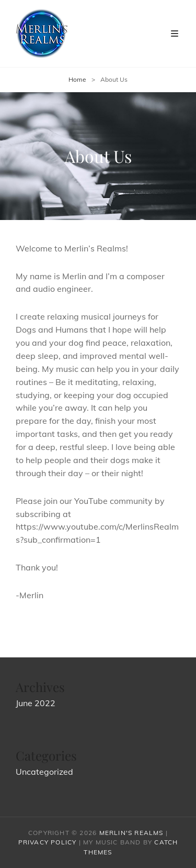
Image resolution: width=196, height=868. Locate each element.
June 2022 (36, 703)
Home (77, 79)
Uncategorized (44, 772)
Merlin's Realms (131, 833)
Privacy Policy (48, 842)
